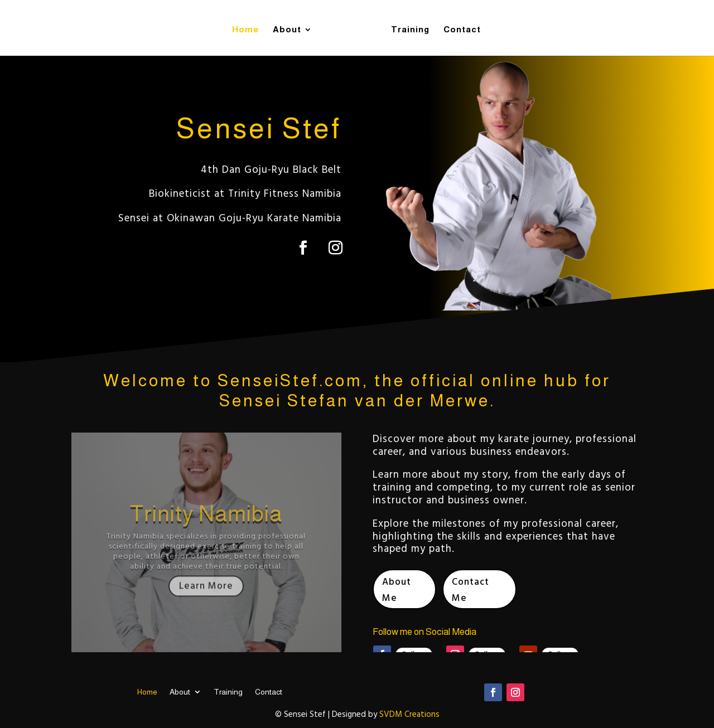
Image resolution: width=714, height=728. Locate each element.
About (291, 27)
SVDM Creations (409, 715)
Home (249, 27)
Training (406, 27)
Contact (458, 27)
